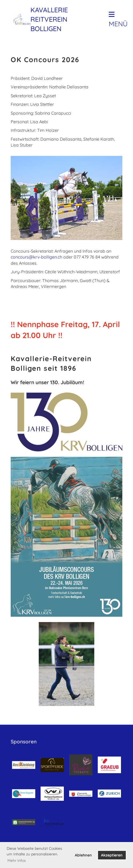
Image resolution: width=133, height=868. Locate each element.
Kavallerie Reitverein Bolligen (49, 19)
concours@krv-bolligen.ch (36, 257)
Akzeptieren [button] (112, 855)
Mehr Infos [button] (17, 860)
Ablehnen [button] (83, 855)
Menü (118, 20)
